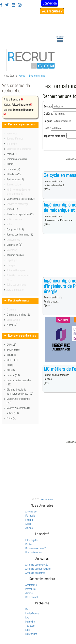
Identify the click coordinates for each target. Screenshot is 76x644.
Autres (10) (13, 413)
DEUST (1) (12, 360)
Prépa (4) (11, 418)
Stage (28, 524)
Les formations (37, 76)
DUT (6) (11, 370)
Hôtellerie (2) (14, 174)
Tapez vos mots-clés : (55, 136)
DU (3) (10, 365)
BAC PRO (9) (13, 350)
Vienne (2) (12, 325)
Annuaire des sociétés (37, 565)
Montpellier (31, 634)
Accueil (22, 76)
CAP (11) (11, 345)
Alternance (31, 511)
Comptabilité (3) (15, 229)
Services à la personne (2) (20, 214)
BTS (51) (11, 355)
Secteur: (48, 106)
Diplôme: (48, 114)
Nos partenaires (34, 552)
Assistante (31, 585)
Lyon (28, 617)
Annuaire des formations (38, 569)
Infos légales (32, 540)
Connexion (50, 3)
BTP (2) (11, 164)
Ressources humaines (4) (20, 234)
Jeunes (29, 528)
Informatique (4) (15, 255)
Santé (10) (12, 209)
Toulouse (30, 626)
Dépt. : (47, 128)
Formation (31, 516)
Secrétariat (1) (14, 245)
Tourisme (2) (13, 169)
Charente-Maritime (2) (18, 315)
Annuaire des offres (35, 573)
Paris (28, 609)
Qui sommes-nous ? (36, 548)
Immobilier (31, 589)
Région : (48, 121)
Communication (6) (17, 159)
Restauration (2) (15, 179)
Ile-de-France (32, 613)
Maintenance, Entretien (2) (21, 199)
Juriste (29, 593)
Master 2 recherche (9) (19, 408)
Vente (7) (12, 154)
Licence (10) (13, 375)
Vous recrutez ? (52, 11)
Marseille (30, 622)
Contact (29, 544)
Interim (29, 520)
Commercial (32, 597)
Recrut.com (47, 499)
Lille (27, 630)
